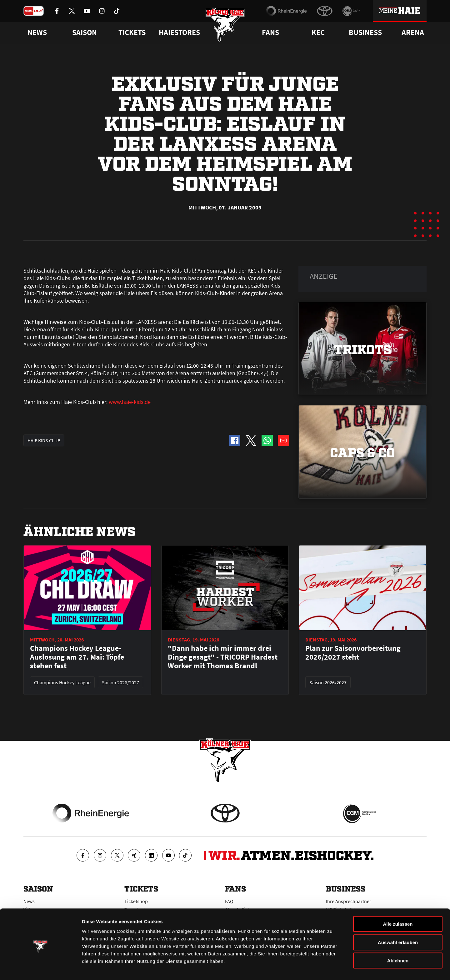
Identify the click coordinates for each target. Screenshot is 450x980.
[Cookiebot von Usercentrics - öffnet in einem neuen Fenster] (40, 968)
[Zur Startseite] (225, 26)
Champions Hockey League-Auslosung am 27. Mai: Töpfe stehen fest (77, 657)
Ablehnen (398, 940)
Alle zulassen (398, 904)
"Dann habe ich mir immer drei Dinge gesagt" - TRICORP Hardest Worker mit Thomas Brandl (223, 657)
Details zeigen (332, 968)
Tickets (132, 33)
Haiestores (179, 33)
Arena (413, 33)
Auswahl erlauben (398, 922)
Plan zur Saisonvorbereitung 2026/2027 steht (353, 653)
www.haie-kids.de (130, 402)
